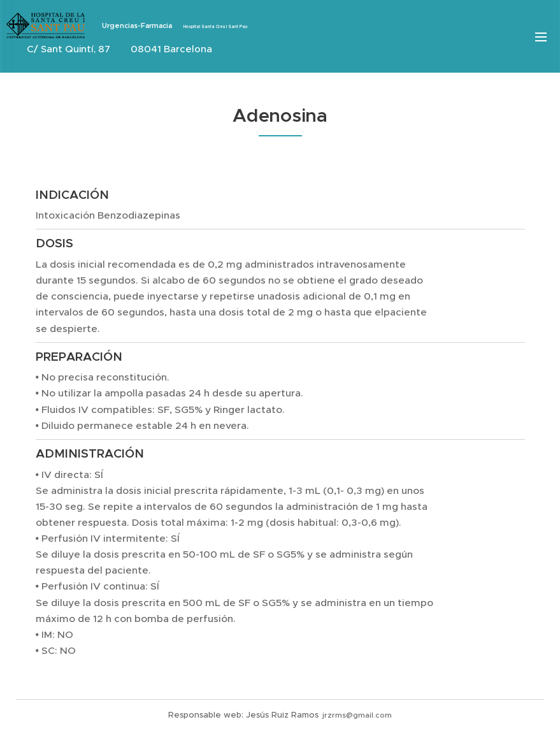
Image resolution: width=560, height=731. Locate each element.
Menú (541, 37)
